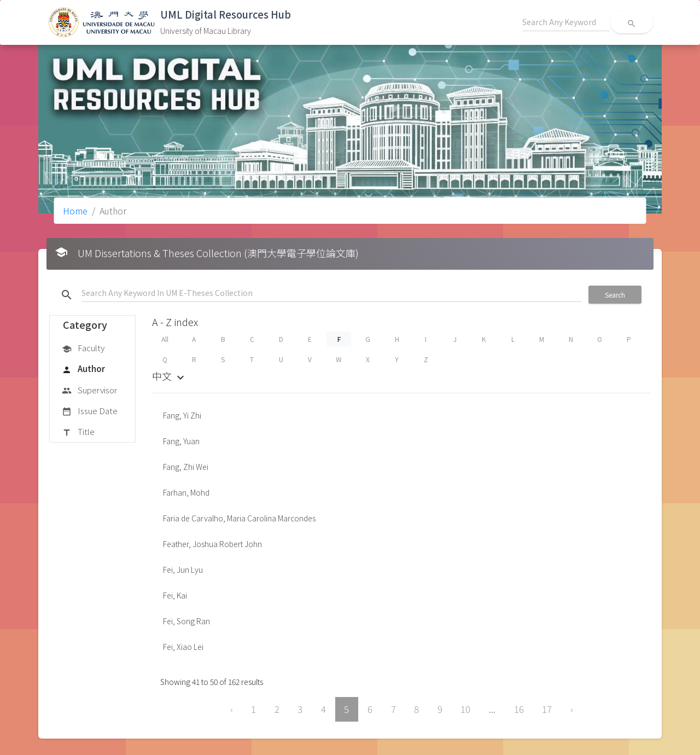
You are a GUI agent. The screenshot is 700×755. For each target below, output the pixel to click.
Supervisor (89, 391)
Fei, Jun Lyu (183, 570)
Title (78, 432)
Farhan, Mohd (186, 492)
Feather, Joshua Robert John (212, 544)
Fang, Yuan (181, 441)
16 (519, 709)
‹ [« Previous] (232, 709)
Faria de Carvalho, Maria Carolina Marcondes (239, 518)
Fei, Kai (175, 595)
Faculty (83, 349)
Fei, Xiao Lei (183, 647)
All (165, 339)
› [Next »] (572, 709)
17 (547, 709)
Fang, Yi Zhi (182, 415)
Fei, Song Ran (186, 621)
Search (615, 295)
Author (83, 369)
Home (75, 211)
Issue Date (90, 411)
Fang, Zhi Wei (186, 467)
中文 (170, 376)
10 (465, 709)
